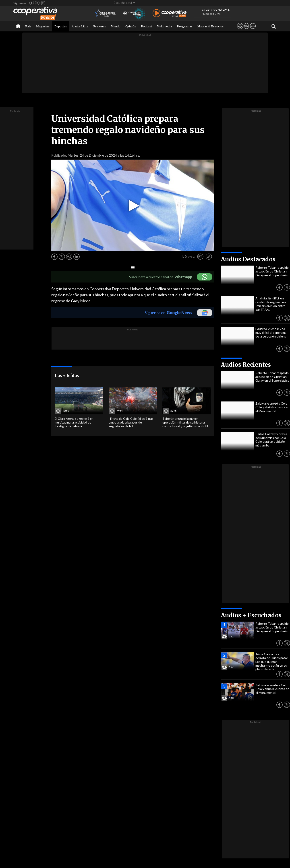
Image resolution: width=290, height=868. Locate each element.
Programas (185, 26)
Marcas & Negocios (211, 26)
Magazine (43, 26)
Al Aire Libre (80, 26)
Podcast (146, 26)
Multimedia (164, 26)
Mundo (116, 26)
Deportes (61, 26)
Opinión (131, 26)
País (28, 26)
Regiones (100, 26)
